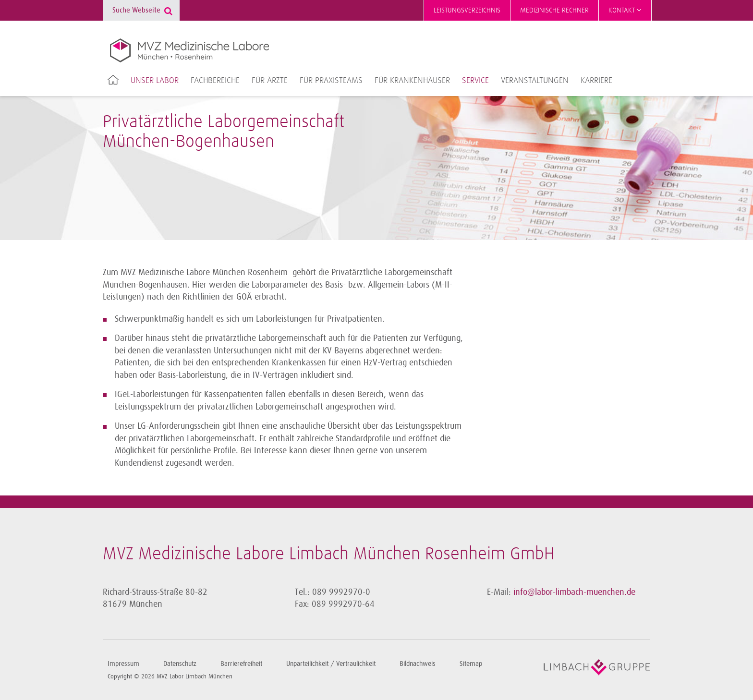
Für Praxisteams (331, 81)
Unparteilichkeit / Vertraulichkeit (331, 664)
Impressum (123, 664)
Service (475, 81)
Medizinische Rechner (554, 10)
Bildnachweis (418, 664)
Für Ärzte (270, 81)
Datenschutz (180, 664)
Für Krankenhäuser (412, 81)
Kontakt (625, 10)
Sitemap (471, 664)
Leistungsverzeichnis (467, 10)
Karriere (596, 81)
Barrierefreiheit (241, 664)
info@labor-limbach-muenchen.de (574, 592)
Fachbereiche (215, 81)
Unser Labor (155, 81)
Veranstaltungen (535, 81)
